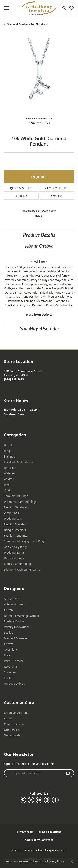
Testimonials (12, 735)
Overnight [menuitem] (11, 650)
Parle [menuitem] (7, 655)
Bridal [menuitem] (8, 445)
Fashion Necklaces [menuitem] (16, 507)
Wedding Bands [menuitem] (14, 552)
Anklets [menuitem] (9, 479)
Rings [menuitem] (8, 451)
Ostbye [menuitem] (9, 644)
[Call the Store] (14, 379)
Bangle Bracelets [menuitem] (15, 530)
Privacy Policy (25, 832)
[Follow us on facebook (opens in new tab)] (55, 800)
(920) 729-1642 (39, 123)
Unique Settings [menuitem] (14, 683)
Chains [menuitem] (8, 490)
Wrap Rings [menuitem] (11, 513)
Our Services (12, 730)
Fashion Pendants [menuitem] (16, 536)
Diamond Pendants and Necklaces (28, 24)
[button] (64, 8)
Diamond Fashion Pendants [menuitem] (22, 569)
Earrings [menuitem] (10, 456)
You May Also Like (39, 328)
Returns (57, 196)
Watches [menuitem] (10, 473)
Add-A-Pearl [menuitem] (12, 599)
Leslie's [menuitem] (9, 633)
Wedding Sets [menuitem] (13, 519)
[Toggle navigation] (6, 8)
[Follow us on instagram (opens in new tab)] (47, 800)
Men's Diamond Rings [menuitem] (18, 564)
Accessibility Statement (39, 840)
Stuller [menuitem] (8, 678)
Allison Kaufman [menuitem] (15, 604)
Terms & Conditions (49, 832)
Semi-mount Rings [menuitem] (16, 496)
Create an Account (16, 713)
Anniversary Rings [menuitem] (16, 547)
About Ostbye (39, 246)
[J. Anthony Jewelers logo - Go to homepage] (39, 8)
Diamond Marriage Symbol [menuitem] (21, 616)
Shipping (21, 196)
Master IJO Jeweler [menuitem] (16, 638)
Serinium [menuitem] (10, 672)
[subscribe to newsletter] (68, 773)
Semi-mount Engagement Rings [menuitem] (25, 541)
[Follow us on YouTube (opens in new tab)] (39, 800)
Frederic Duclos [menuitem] (14, 621)
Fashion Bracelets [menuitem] (15, 524)
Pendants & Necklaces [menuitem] (18, 462)
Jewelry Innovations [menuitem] (17, 627)
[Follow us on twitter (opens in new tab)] (31, 800)
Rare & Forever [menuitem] (14, 661)
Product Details (39, 235)
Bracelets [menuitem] (10, 468)
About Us (10, 718)
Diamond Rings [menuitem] (14, 558)
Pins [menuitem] (7, 485)
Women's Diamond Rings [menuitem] (20, 502)
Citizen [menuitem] (8, 610)
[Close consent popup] (72, 862)
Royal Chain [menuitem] (12, 666)
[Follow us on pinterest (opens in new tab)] (23, 800)
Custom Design (14, 724)
